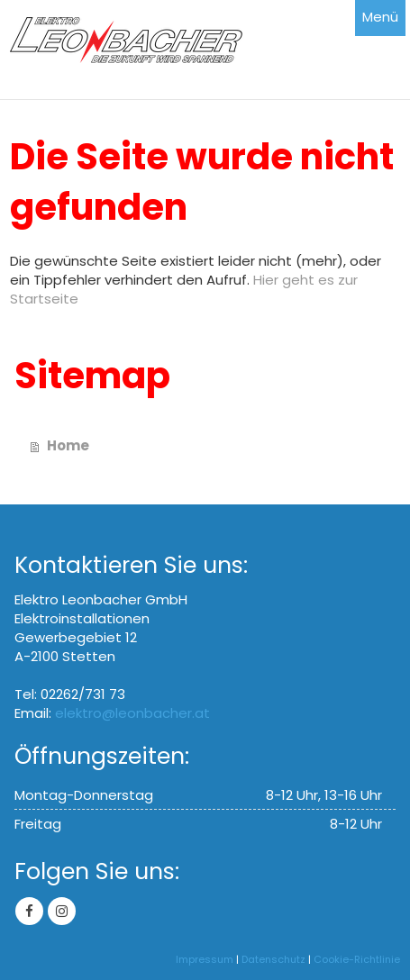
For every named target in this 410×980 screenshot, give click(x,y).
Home (68, 445)
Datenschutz (273, 959)
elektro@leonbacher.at (132, 713)
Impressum (205, 959)
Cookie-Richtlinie (357, 959)
